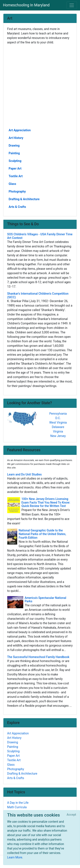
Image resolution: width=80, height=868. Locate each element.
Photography (17, 191)
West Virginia (58, 423)
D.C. (58, 418)
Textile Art (16, 176)
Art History (16, 138)
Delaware (58, 427)
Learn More (15, 857)
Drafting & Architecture (24, 199)
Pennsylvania (58, 414)
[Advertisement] (40, 86)
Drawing (14, 146)
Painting (14, 153)
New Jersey (58, 436)
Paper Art (15, 168)
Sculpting (15, 161)
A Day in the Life (18, 803)
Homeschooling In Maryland (26, 5)
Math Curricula (17, 807)
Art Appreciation (20, 130)
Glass (12, 184)
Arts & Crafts (17, 207)
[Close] (71, 815)
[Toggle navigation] (72, 5)
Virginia (58, 431)
